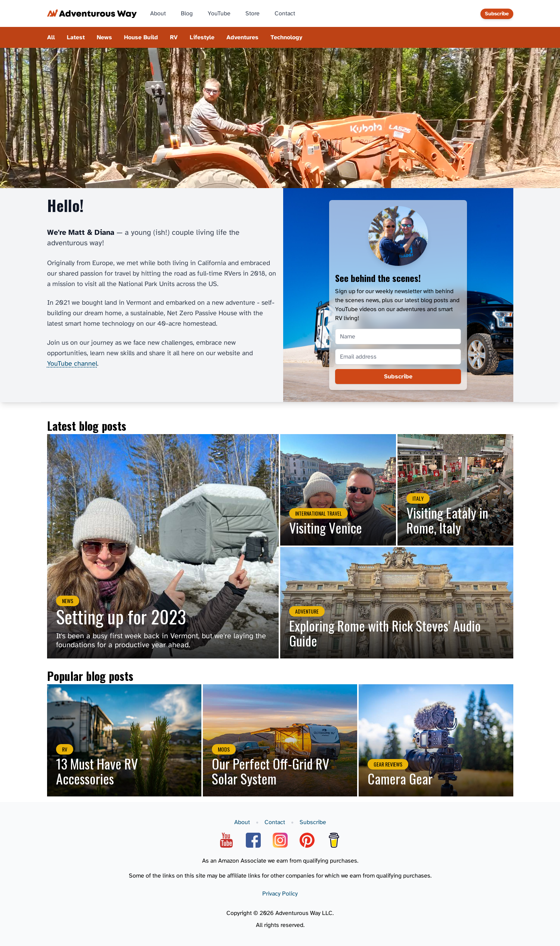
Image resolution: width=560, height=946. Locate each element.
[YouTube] (226, 840)
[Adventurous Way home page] (92, 14)
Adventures (242, 37)
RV (174, 37)
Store (253, 13)
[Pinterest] (307, 840)
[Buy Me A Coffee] (334, 840)
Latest (76, 37)
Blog (187, 13)
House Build (141, 37)
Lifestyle (202, 37)
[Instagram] (280, 840)
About (158, 13)
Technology (286, 37)
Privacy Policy (280, 894)
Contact (285, 13)
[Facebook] (253, 840)
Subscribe (497, 14)
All (51, 37)
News (104, 37)
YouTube (219, 13)
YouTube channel (72, 363)
